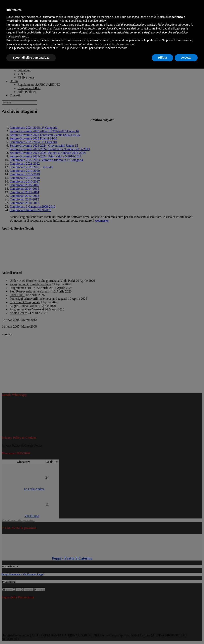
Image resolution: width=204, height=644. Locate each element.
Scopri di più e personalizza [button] (31, 58)
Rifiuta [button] (163, 58)
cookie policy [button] (98, 21)
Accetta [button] (186, 58)
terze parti (68, 25)
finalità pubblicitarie (30, 32)
